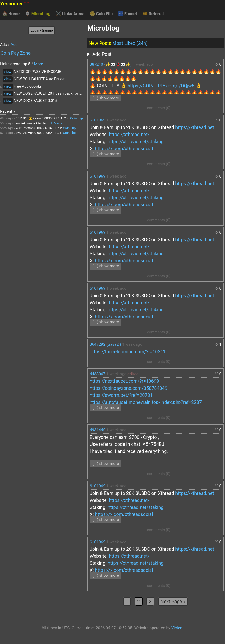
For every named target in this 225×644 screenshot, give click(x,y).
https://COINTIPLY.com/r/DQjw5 (161, 86)
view (8, 72)
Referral (153, 14)
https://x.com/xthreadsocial (124, 148)
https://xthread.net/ (129, 134)
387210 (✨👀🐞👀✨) (111, 64)
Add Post (102, 54)
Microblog (38, 14)
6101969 (98, 120)
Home (11, 14)
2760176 (20, 128)
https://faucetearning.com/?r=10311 (128, 352)
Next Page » (173, 601)
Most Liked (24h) (130, 43)
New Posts (100, 43)
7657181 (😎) (24, 118)
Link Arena (55, 123)
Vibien (177, 628)
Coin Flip (101, 14)
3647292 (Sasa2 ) (105, 344)
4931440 (98, 430)
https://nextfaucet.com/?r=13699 (124, 381)
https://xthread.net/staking (136, 141)
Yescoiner (15, 4)
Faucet (128, 14)
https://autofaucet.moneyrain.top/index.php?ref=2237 (146, 402)
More (38, 64)
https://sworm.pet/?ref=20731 (121, 395)
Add (14, 45)
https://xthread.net (195, 127)
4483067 (98, 374)
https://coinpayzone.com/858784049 (129, 388)
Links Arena (70, 14)
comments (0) (159, 108)
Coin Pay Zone (16, 53)
